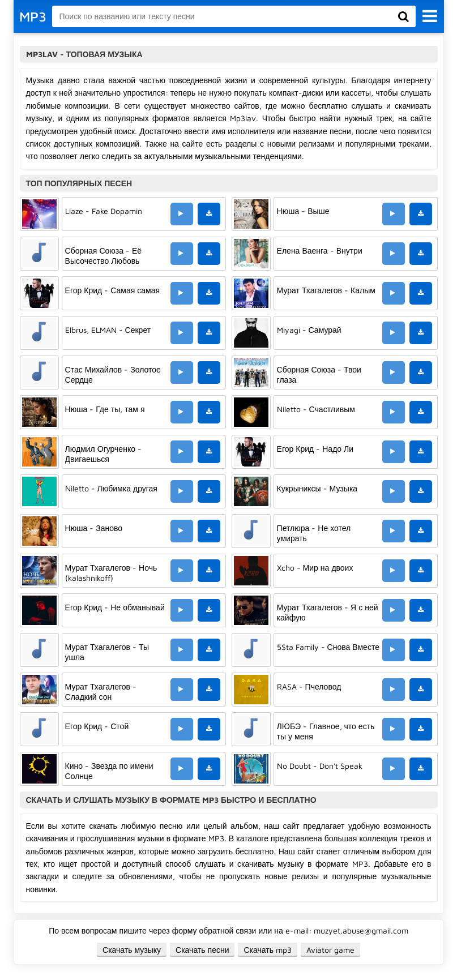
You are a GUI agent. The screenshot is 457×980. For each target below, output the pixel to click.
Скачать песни (202, 950)
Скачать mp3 (268, 950)
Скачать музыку (132, 950)
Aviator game (330, 950)
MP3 (33, 16)
